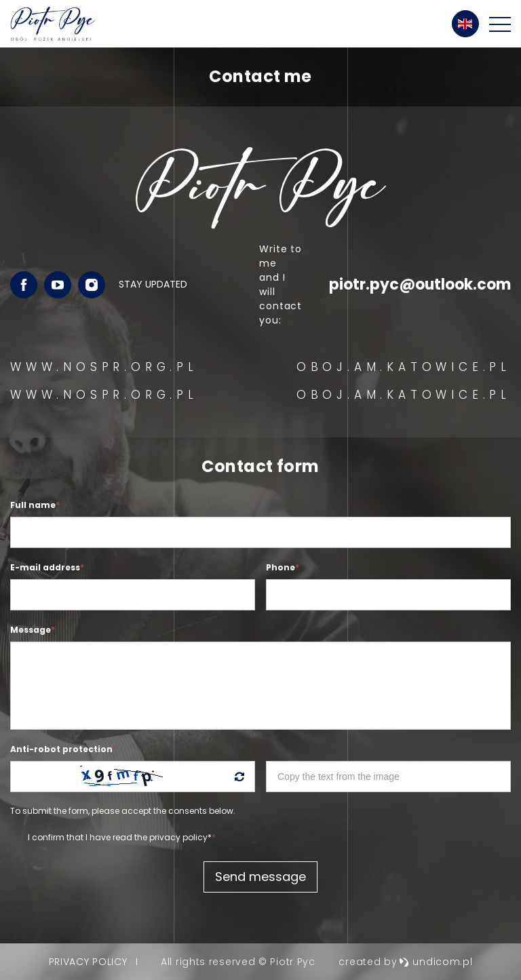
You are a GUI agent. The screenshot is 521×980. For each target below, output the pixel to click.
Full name (35, 505)
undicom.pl (436, 962)
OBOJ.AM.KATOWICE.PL (404, 367)
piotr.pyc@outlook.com (420, 285)
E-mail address (47, 567)
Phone (283, 567)
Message (33, 630)
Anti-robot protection (63, 749)
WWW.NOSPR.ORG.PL (104, 367)
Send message (260, 877)
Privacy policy (88, 962)
